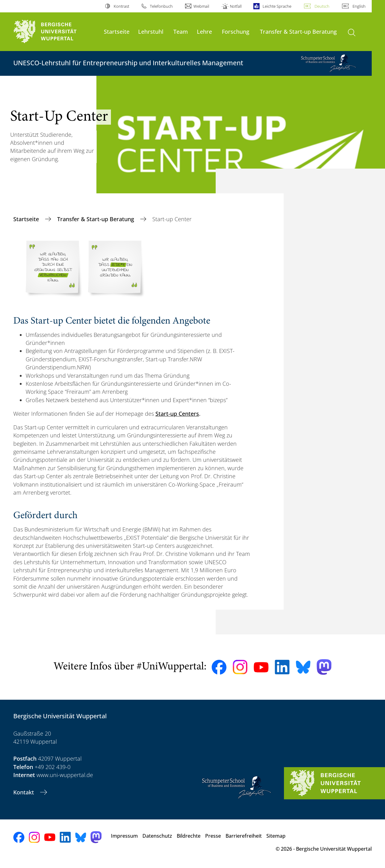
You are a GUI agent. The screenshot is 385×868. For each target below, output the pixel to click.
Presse (213, 836)
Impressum (124, 836)
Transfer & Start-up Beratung (298, 31)
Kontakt (24, 792)
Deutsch (322, 6)
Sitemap (276, 836)
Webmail (201, 6)
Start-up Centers (177, 414)
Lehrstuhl (151, 31)
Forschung (236, 31)
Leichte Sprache (277, 6)
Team (181, 31)
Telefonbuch (161, 6)
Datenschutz (157, 836)
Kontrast (121, 6)
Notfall (236, 6)
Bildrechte (189, 836)
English (359, 6)
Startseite (117, 31)
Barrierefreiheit (244, 836)
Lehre (204, 31)
